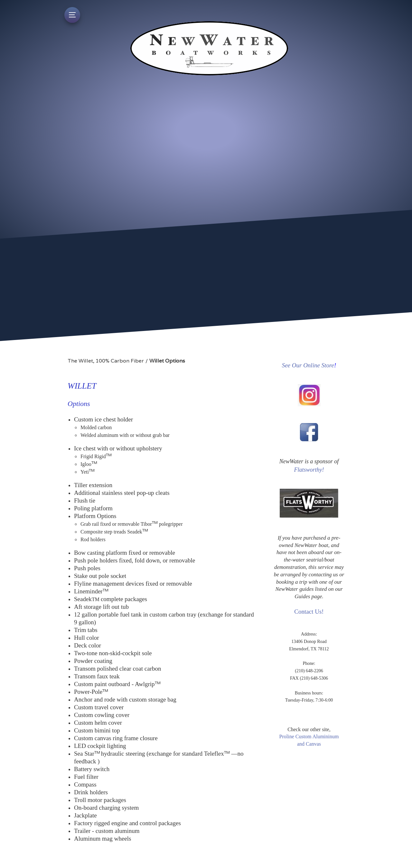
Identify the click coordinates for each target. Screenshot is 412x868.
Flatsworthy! (309, 470)
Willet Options (167, 361)
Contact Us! (309, 612)
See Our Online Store (308, 365)
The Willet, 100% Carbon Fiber (106, 361)
